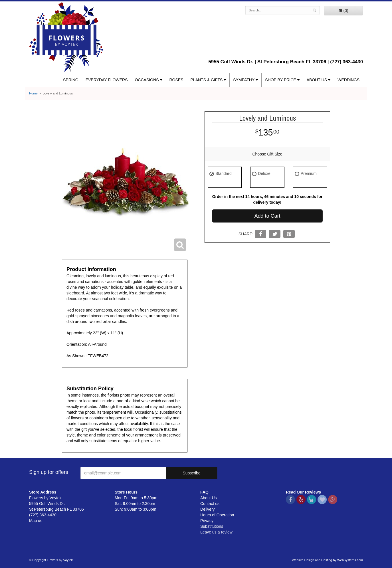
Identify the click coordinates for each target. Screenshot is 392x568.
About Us (317, 80)
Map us (36, 521)
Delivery (208, 509)
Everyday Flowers (107, 80)
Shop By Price (280, 80)
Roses (176, 80)
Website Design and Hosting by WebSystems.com (327, 560)
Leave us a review (216, 532)
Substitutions (212, 526)
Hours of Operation (217, 515)
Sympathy (244, 80)
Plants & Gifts (207, 80)
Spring (71, 80)
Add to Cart (267, 216)
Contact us (210, 504)
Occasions (147, 80)
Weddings (348, 80)
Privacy (207, 521)
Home (33, 93)
